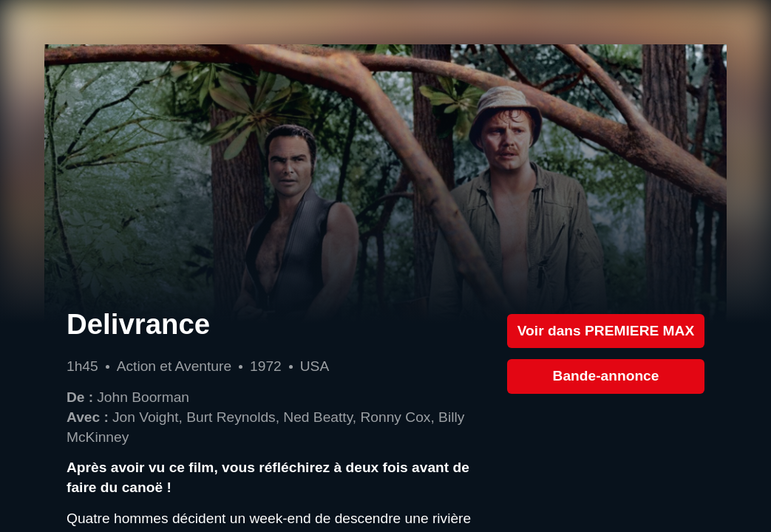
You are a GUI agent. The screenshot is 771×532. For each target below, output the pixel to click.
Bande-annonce (606, 376)
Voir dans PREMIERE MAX (606, 331)
